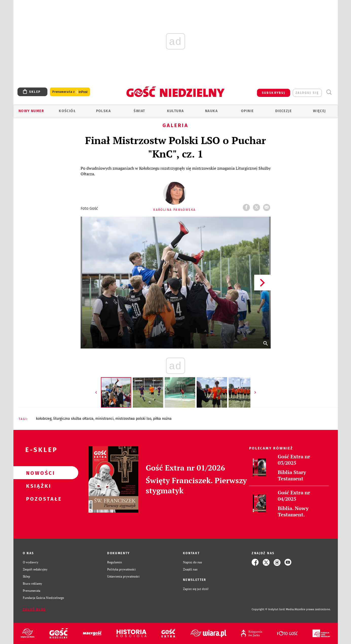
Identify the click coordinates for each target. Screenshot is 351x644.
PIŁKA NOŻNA (162, 419)
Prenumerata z (70, 92)
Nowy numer (31, 111)
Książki (38, 486)
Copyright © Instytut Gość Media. (273, 609)
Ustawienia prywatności (123, 576)
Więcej (319, 111)
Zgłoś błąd (34, 610)
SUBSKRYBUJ (274, 93)
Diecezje (283, 111)
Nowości (38, 473)
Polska (103, 111)
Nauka (211, 111)
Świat (139, 111)
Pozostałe (38, 499)
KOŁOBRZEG (44, 419)
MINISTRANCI (104, 419)
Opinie (247, 111)
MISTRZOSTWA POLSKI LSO (133, 419)
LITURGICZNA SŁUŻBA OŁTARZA (73, 419)
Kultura (175, 111)
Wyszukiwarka (329, 92)
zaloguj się (307, 93)
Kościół (67, 111)
